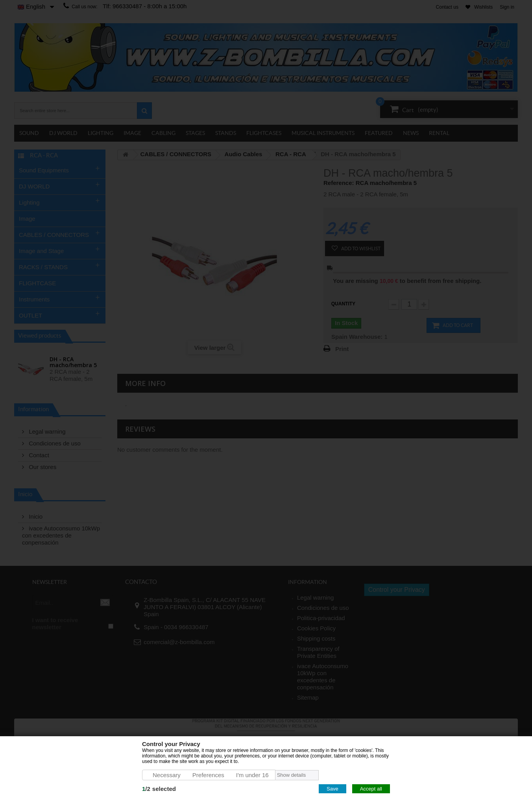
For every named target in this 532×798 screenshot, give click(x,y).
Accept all (371, 789)
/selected (159, 789)
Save (332, 789)
